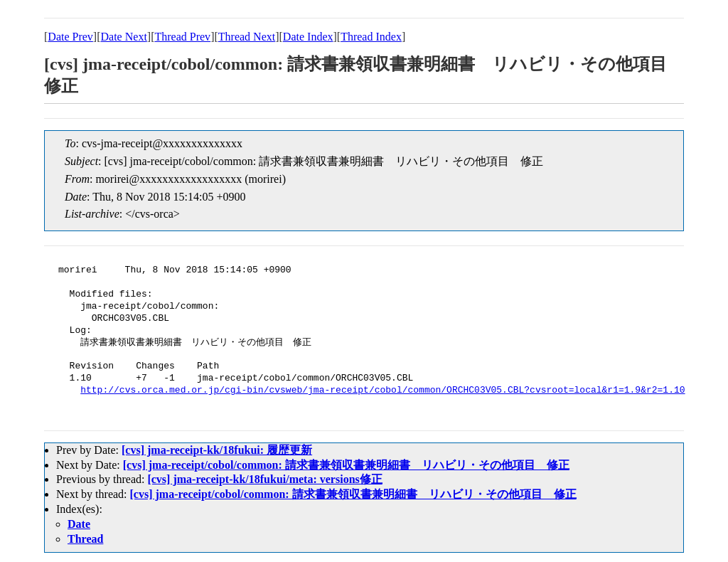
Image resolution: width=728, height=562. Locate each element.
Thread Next (247, 37)
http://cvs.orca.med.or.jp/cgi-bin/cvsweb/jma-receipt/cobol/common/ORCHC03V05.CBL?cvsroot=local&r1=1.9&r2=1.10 (382, 391)
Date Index (308, 37)
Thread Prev (182, 37)
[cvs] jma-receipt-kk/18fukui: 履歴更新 (217, 450)
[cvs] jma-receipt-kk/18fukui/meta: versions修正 (264, 479)
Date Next (124, 37)
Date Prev (70, 37)
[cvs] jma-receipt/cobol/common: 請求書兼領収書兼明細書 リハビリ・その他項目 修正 (346, 465)
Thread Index (371, 37)
